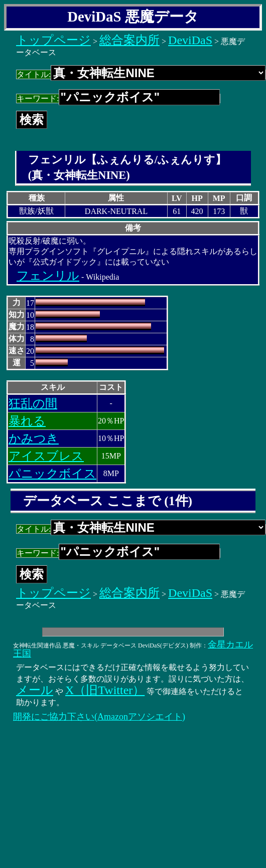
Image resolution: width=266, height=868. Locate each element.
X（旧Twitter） (105, 690)
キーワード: (118, 98)
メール (35, 690)
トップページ (53, 40)
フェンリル (48, 276)
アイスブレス (46, 456)
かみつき (34, 439)
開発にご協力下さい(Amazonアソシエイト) (99, 717)
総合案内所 (129, 40)
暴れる (27, 421)
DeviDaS (190, 40)
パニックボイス (52, 474)
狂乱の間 (33, 403)
